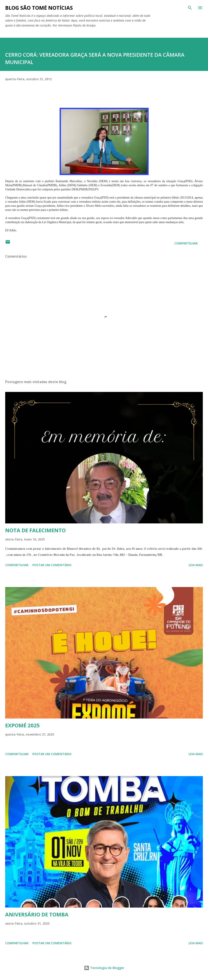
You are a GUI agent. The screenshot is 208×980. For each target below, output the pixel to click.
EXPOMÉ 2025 (22, 725)
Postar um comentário (52, 565)
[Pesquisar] (190, 8)
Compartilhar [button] (186, 243)
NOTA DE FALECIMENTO (35, 530)
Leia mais (196, 565)
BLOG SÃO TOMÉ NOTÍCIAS (39, 8)
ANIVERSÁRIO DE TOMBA (37, 914)
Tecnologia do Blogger (104, 968)
